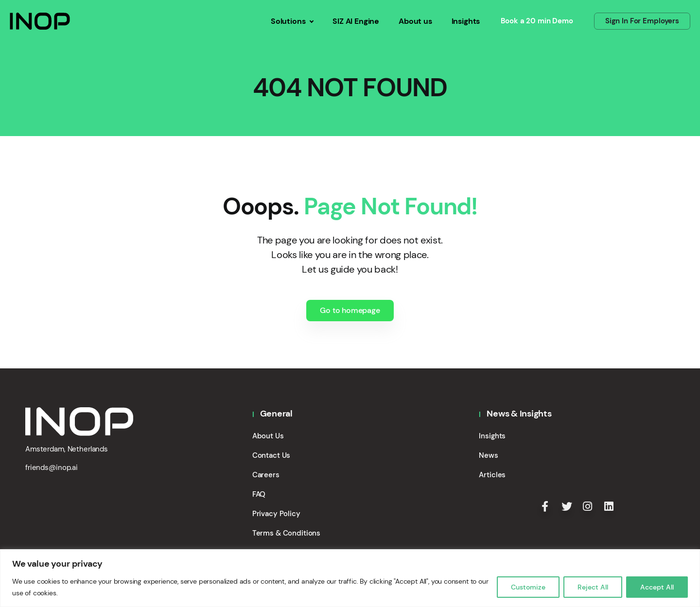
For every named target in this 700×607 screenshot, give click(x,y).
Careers (266, 475)
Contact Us (271, 455)
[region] (350, 578)
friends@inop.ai (52, 468)
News (488, 455)
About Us (268, 436)
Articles (492, 475)
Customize (528, 587)
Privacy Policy (276, 514)
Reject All (593, 587)
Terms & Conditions (287, 533)
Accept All (657, 587)
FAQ (259, 494)
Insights (492, 436)
